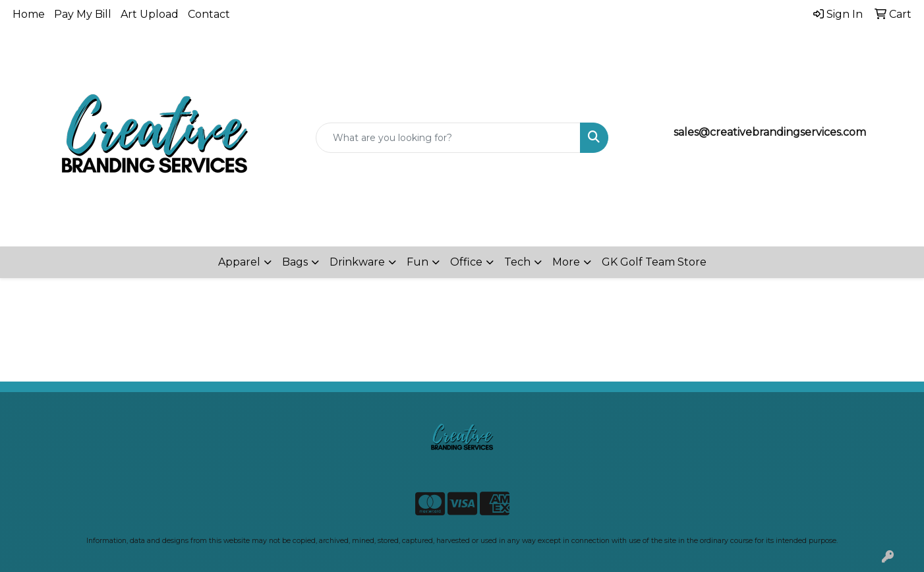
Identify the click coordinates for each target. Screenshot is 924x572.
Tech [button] (517, 262)
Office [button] (466, 262)
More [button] (566, 262)
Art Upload (150, 14)
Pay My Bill (83, 14)
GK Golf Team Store (654, 262)
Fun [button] (418, 262)
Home (29, 14)
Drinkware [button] (357, 262)
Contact (209, 14)
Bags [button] (295, 262)
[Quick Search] (448, 138)
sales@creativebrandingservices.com (770, 132)
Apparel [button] (239, 262)
